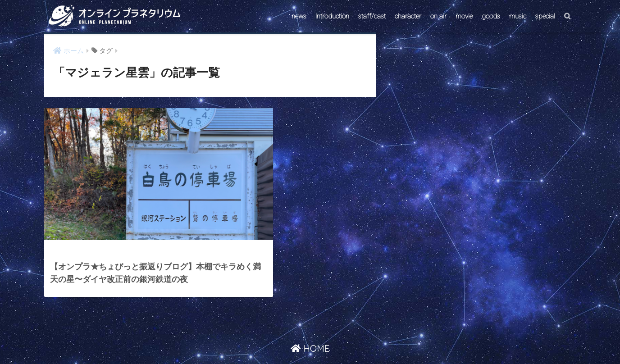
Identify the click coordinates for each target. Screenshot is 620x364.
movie (464, 16)
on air (438, 16)
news (299, 16)
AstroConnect (316, 340)
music (518, 16)
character (408, 16)
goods (491, 16)
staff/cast (372, 16)
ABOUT (353, 340)
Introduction (332, 16)
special (545, 16)
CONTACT (275, 340)
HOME (310, 321)
